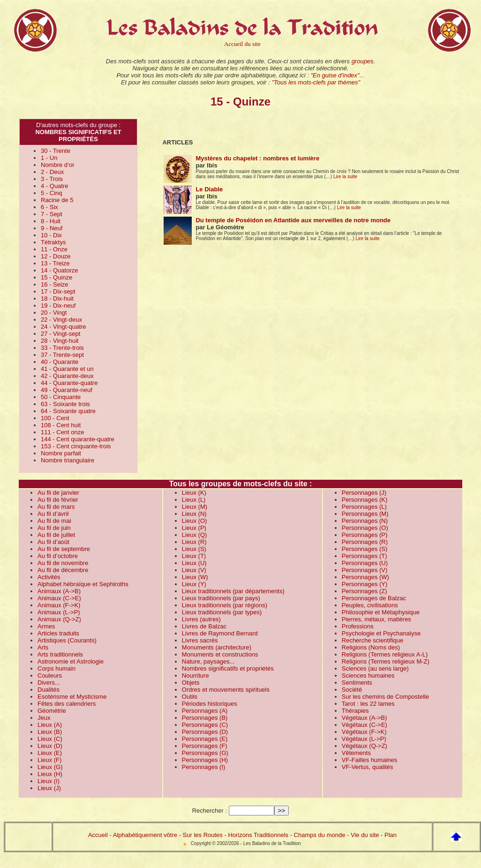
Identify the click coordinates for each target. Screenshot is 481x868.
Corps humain (56, 668)
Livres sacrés (200, 640)
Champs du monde (320, 835)
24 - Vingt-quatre (64, 327)
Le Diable (209, 189)
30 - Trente (56, 151)
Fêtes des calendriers (67, 704)
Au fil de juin (54, 528)
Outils (190, 697)
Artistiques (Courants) (67, 640)
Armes (46, 626)
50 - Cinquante (61, 397)
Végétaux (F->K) (364, 732)
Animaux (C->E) (59, 598)
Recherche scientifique (373, 640)
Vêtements (356, 753)
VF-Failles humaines (370, 760)
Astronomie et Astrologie (71, 661)
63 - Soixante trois (65, 404)
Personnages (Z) (365, 591)
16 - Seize (55, 284)
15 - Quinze (56, 277)
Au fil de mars (56, 507)
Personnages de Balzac (374, 598)
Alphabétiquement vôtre (145, 835)
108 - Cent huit (61, 425)
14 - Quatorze (60, 270)
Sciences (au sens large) (375, 668)
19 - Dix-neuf (58, 306)
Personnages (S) (365, 549)
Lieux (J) (49, 788)
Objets (191, 683)
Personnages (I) (204, 767)
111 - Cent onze (63, 432)
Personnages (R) (365, 542)
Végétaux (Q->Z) (365, 746)
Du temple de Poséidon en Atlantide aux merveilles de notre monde (293, 220)
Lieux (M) (195, 507)
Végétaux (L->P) (364, 739)
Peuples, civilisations (370, 605)
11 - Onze (54, 249)
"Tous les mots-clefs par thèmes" (316, 82)
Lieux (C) (50, 739)
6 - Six (49, 207)
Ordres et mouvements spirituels (226, 690)
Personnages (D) (205, 732)
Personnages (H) (205, 760)
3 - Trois (52, 179)
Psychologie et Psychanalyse (381, 633)
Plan (391, 835)
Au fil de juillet (56, 535)
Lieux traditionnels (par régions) (225, 605)
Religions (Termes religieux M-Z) (386, 661)
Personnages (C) (205, 725)
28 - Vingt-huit (60, 341)
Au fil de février (58, 500)
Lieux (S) (194, 549)
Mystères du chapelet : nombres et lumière (257, 158)
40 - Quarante (60, 362)
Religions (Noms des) (371, 647)
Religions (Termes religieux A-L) (385, 654)
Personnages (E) (205, 739)
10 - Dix (51, 235)
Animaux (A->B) (59, 591)
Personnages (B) (205, 718)
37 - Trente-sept (62, 355)
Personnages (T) (365, 556)
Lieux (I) (49, 781)
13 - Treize (55, 263)
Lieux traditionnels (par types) (222, 612)
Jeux (44, 718)
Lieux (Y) (194, 584)
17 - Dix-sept (58, 291)
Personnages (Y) (365, 584)
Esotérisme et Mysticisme (72, 697)
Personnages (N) (365, 521)
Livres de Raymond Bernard (220, 633)
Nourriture (195, 676)
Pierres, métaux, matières (376, 619)
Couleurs (50, 676)
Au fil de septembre (64, 549)
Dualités (49, 690)
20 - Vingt (54, 313)
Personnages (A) (205, 711)
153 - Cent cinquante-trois (76, 446)
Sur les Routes (203, 835)
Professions (358, 626)
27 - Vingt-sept (60, 334)
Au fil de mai (54, 521)
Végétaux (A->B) (364, 718)
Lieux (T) (194, 556)
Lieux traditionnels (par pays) (221, 598)
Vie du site (365, 835)
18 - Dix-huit (57, 298)
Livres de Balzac (204, 626)
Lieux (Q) (194, 535)
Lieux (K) (194, 493)
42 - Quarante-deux (67, 376)
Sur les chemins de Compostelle (385, 697)
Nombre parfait (61, 453)
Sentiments (357, 683)
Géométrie (52, 711)
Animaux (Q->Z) (59, 619)
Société (352, 690)
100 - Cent (55, 418)
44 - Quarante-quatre (69, 383)
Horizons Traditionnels (258, 835)
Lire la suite (345, 177)
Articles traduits (58, 633)
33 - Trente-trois (62, 348)
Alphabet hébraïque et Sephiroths (83, 584)
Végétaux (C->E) (365, 725)
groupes (363, 61)
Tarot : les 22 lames (368, 704)
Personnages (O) (365, 528)
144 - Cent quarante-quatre (78, 439)
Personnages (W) (365, 577)
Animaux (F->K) (59, 605)
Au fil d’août (53, 542)
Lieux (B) (50, 732)
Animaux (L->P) (59, 612)
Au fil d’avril (53, 514)
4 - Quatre (55, 186)
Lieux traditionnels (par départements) (233, 591)
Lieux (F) (49, 760)
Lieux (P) (194, 528)
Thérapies (355, 711)
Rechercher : (210, 811)
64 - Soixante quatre (68, 411)
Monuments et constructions (220, 654)
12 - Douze (56, 256)
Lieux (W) (195, 577)
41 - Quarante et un (67, 369)
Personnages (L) (364, 507)
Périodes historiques (210, 704)
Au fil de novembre (63, 563)
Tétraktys (53, 242)
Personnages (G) (205, 753)
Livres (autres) (201, 619)
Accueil (98, 835)
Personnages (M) (365, 514)
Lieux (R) (194, 542)
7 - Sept (52, 214)
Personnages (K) (365, 500)
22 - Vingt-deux (61, 320)
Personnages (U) (365, 563)
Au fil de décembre (63, 570)
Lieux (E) (50, 753)
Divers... (49, 683)
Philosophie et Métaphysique (381, 612)
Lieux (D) (50, 746)
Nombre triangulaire (68, 460)
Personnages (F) (205, 746)
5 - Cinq (52, 193)
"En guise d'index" (335, 75)
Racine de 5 (57, 200)
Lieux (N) (194, 514)
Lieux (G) (50, 767)
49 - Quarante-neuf (67, 390)
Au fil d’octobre (58, 556)
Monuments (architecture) (217, 647)
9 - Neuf (52, 228)
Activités (49, 577)
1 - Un (49, 158)
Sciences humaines (368, 676)
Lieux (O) (194, 521)
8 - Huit (51, 221)
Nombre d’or (58, 165)
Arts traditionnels (60, 654)
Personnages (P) (365, 535)
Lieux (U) (194, 563)
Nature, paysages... (208, 661)
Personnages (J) (364, 493)
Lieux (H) (50, 774)
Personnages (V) (365, 570)
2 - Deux (52, 172)
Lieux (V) (194, 570)
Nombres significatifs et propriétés (228, 668)
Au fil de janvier (58, 493)
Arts (43, 647)
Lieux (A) (50, 725)
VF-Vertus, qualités (368, 767)
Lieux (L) (194, 500)
